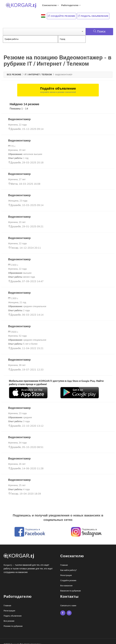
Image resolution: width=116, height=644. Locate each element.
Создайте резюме (61, 16)
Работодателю (71, 5)
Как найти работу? (68, 566)
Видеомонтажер (19, 115)
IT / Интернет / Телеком (38, 70)
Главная (64, 561)
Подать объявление (93, 16)
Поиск (99, 27)
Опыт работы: (18, 154)
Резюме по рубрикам (13, 622)
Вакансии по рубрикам (70, 586)
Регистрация (66, 571)
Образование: (25, 150)
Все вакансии (66, 581)
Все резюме (14, 70)
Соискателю (51, 5)
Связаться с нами (68, 601)
